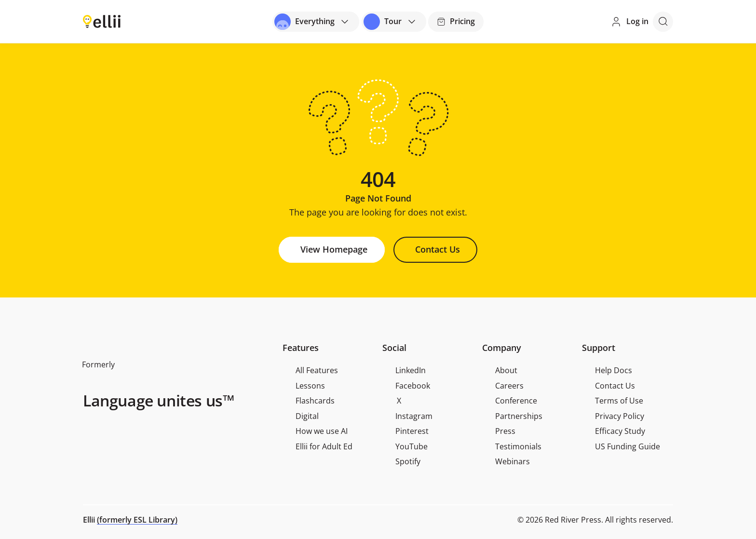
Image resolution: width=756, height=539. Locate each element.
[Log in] (629, 21)
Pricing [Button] (456, 21)
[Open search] (663, 22)
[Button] (332, 250)
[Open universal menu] (316, 22)
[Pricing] (456, 22)
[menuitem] (328, 371)
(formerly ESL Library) (137, 520)
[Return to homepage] (102, 21)
